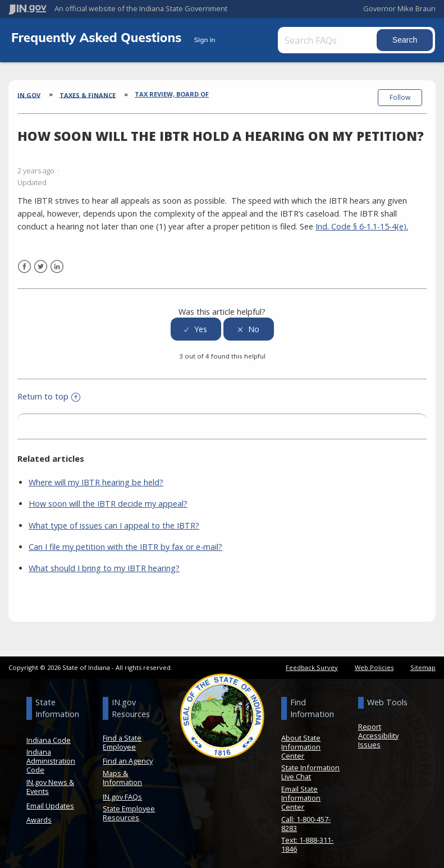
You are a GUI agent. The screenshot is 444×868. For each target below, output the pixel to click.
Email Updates (50, 799)
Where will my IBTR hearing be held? (96, 476)
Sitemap (423, 661)
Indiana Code (49, 733)
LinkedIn (57, 260)
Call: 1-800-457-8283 (306, 817)
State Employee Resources (129, 807)
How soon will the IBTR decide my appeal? (108, 497)
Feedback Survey (312, 661)
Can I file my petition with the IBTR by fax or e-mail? (125, 540)
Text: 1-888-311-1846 (307, 838)
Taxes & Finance (88, 95)
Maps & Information (122, 771)
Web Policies (374, 661)
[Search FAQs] (340, 40)
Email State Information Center (301, 791)
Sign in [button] (205, 40)
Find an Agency (128, 755)
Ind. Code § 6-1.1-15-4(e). (362, 220)
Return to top (49, 390)
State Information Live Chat (310, 766)
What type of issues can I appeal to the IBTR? (114, 519)
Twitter (41, 260)
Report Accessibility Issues (378, 729)
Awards (39, 814)
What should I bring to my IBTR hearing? (104, 561)
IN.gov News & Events (50, 780)
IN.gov (29, 95)
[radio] (196, 323)
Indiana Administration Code (51, 755)
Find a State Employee (122, 736)
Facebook (24, 260)
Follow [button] (400, 97)
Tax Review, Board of (172, 94)
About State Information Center (301, 740)
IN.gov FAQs (122, 790)
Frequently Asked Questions (98, 37)
